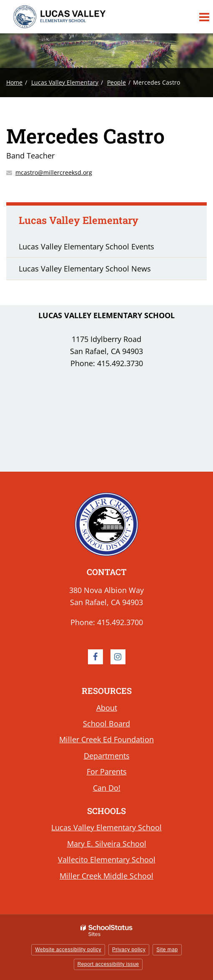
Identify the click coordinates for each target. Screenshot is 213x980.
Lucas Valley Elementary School (106, 827)
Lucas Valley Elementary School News (85, 269)
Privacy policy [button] (129, 950)
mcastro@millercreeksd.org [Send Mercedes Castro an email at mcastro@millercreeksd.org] (54, 172)
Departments (107, 756)
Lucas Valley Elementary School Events (86, 246)
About (107, 708)
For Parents (107, 771)
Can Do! (107, 788)
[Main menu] (204, 17)
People (117, 82)
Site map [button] (167, 950)
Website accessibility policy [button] (68, 950)
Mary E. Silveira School (107, 844)
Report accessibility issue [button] (108, 964)
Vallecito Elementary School (107, 859)
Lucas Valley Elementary (65, 82)
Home (14, 82)
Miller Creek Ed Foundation (106, 739)
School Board (106, 724)
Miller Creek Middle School (106, 876)
